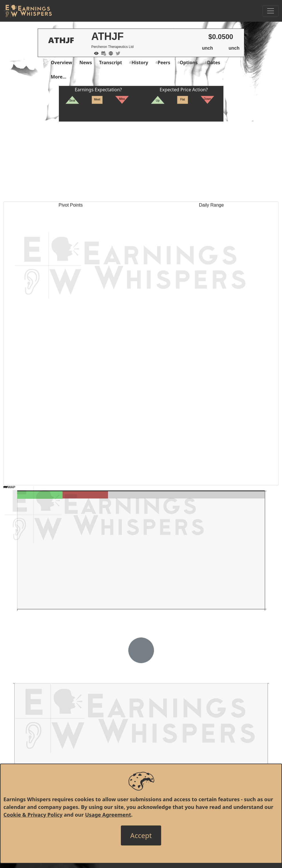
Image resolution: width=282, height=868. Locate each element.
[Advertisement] (141, 162)
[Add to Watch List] (95, 53)
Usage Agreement (108, 815)
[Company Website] (109, 53)
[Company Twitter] (117, 53)
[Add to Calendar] (102, 53)
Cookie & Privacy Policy (33, 815)
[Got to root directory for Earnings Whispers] (28, 11)
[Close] (141, 835)
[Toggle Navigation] (271, 11)
